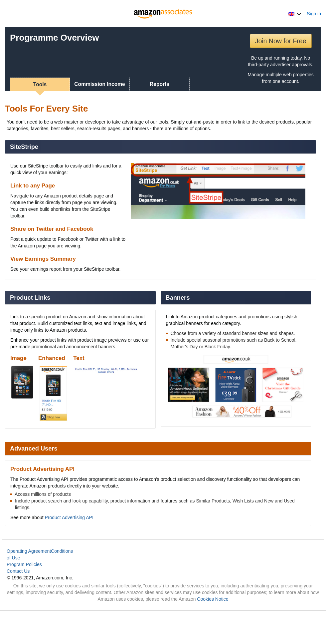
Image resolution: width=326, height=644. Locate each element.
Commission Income (100, 84)
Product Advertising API (69, 517)
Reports (160, 84)
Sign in (314, 14)
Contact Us (18, 571)
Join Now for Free (281, 41)
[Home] (163, 14)
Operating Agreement (29, 551)
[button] (295, 14)
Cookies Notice (213, 599)
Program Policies (24, 564)
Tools (40, 84)
